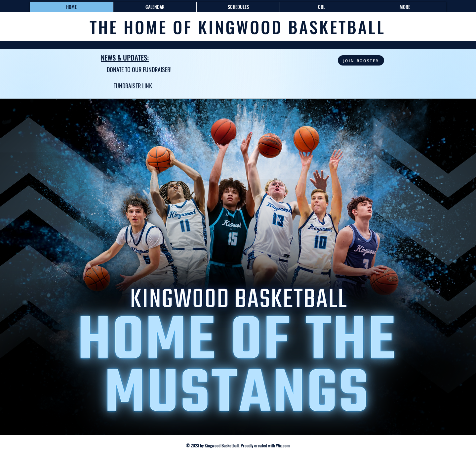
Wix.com (282, 445)
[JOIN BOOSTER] (361, 60)
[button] (238, 7)
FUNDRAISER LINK (133, 86)
